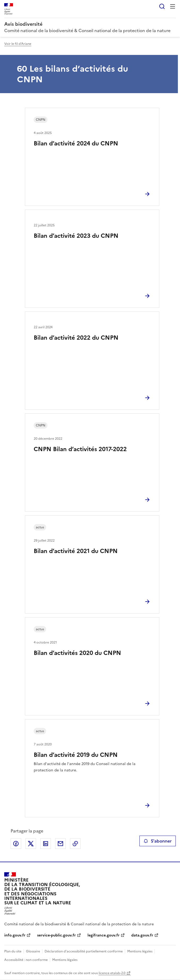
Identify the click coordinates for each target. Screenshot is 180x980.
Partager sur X (31, 844)
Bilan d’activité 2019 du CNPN (76, 755)
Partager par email (60, 844)
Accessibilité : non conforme (26, 960)
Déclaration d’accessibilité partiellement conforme (84, 951)
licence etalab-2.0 (112, 973)
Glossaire (33, 951)
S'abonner (158, 841)
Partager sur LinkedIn (46, 844)
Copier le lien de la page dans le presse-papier (75, 844)
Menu (173, 6)
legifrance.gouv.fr (104, 935)
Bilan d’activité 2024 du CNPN (76, 143)
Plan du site (13, 951)
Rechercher (162, 6)
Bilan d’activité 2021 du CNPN (76, 551)
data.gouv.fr (142, 935)
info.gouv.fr (15, 935)
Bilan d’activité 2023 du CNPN (76, 236)
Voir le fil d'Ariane (18, 44)
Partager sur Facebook (16, 844)
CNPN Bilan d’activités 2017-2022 (80, 449)
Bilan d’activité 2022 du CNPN (76, 338)
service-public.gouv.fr (56, 935)
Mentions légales (140, 951)
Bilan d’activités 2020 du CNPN (77, 653)
